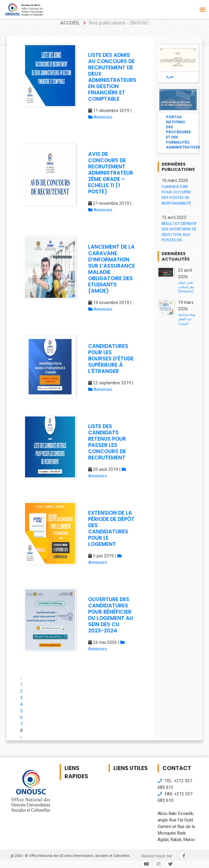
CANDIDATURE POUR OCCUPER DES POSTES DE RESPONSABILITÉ (176, 195)
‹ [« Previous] (21, 678)
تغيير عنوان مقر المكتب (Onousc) (186, 287)
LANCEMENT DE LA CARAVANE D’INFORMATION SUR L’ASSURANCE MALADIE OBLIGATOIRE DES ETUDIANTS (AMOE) (112, 269)
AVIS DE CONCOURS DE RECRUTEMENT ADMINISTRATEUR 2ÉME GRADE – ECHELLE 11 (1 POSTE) (111, 173)
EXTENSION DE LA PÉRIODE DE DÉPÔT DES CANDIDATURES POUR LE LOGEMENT (111, 529)
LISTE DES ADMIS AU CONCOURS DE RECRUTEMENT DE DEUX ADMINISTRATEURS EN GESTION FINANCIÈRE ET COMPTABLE (112, 77)
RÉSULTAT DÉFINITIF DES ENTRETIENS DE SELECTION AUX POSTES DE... (179, 232)
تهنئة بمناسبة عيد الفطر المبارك (187, 319)
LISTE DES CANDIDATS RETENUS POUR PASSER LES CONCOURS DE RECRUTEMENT (107, 442)
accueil (70, 23)
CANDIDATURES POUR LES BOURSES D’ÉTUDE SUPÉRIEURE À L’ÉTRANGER (111, 359)
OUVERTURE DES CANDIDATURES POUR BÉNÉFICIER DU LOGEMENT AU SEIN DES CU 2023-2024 (111, 615)
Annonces (100, 117)
